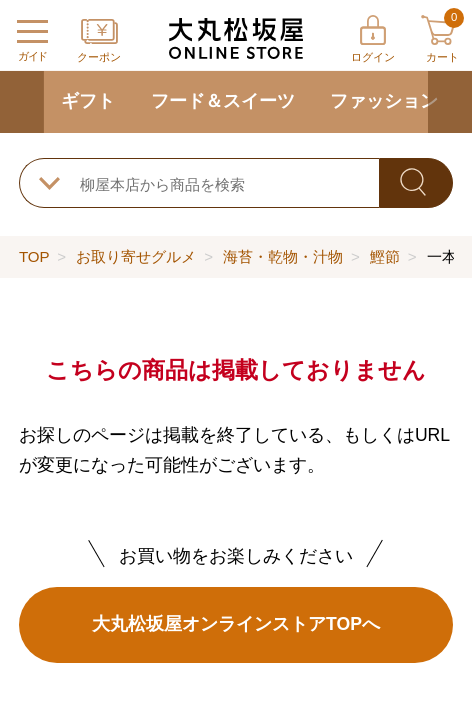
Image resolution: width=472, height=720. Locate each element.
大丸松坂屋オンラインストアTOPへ (236, 624)
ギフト (88, 101)
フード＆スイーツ (223, 101)
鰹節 (385, 256)
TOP (34, 256)
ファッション (384, 101)
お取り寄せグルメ (136, 256)
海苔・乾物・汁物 (283, 256)
